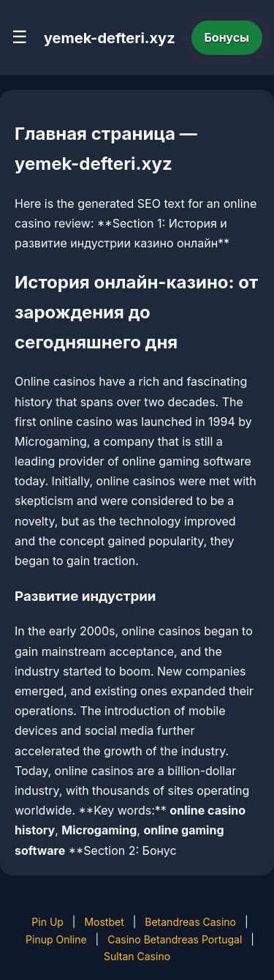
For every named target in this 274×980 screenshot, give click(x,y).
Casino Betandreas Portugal (175, 939)
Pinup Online (56, 939)
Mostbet (104, 922)
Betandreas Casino (190, 922)
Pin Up (47, 922)
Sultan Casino (137, 956)
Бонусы (227, 37)
